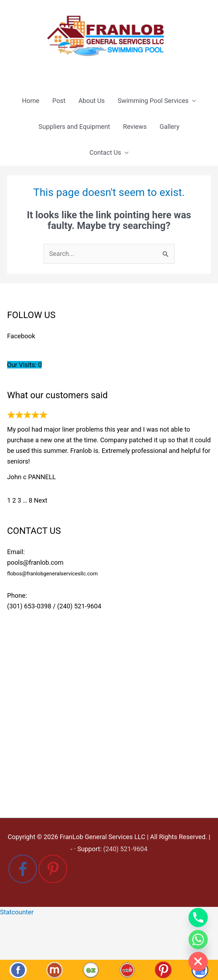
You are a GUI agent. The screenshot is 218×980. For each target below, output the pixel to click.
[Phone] (198, 918)
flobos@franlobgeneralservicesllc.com (52, 574)
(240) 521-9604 (79, 606)
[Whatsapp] (198, 940)
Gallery (169, 127)
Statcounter (17, 912)
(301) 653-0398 (29, 606)
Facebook (21, 336)
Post (59, 101)
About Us (91, 101)
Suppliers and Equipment (74, 127)
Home (31, 101)
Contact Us (105, 152)
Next (41, 500)
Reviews (135, 127)
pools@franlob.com (35, 562)
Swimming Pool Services (153, 101)
